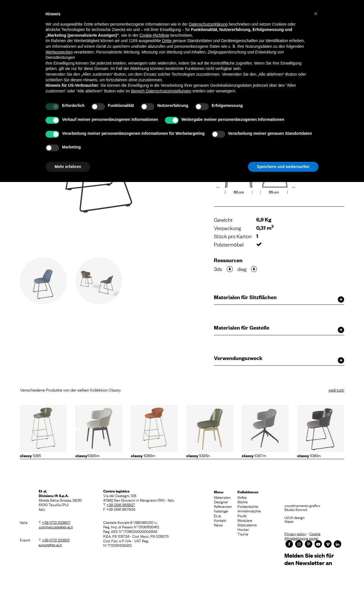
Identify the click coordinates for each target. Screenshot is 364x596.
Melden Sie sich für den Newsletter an (309, 559)
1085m (143, 455)
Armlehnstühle (249, 511)
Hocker (243, 529)
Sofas (242, 497)
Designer (221, 502)
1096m (87, 455)
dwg (242, 269)
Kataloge (221, 511)
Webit (289, 521)
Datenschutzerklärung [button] (208, 24)
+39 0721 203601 (56, 540)
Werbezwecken (59, 52)
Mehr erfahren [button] (68, 167)
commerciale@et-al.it (56, 527)
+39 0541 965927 (121, 504)
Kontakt (220, 520)
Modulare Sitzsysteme (247, 522)
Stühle (243, 502)
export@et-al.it (50, 545)
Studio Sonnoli (296, 509)
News (218, 525)
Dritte (167, 41)
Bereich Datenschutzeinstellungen (161, 91)
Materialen (222, 497)
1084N (309, 455)
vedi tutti (336, 390)
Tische (243, 534)
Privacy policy (295, 533)
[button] (316, 14)
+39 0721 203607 (56, 522)
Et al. (218, 516)
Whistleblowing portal (301, 538)
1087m (254, 455)
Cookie (315, 533)
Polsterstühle (248, 506)
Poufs (242, 516)
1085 (30, 455)
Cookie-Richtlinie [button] (154, 35)
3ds (218, 269)
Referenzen (223, 506)
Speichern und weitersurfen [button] (283, 167)
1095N (198, 455)
